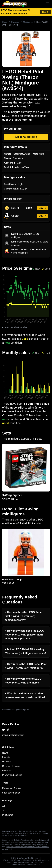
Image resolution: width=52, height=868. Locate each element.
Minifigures (28, 22)
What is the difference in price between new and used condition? (25, 695)
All (3, 806)
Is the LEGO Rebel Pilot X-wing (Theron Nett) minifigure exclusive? (26, 651)
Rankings (15, 22)
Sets (4, 810)
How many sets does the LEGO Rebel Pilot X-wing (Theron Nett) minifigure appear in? (24, 635)
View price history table (16, 327)
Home (5, 22)
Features (7, 771)
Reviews (6, 762)
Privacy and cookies (12, 775)
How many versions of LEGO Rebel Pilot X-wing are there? (23, 681)
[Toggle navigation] (48, 4)
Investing (7, 757)
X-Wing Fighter (12, 103)
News (5, 753)
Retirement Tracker (12, 788)
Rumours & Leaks (11, 766)
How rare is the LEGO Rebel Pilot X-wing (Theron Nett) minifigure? (26, 666)
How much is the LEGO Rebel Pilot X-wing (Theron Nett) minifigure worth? (23, 616)
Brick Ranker (11, 724)
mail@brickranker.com (13, 735)
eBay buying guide (11, 793)
